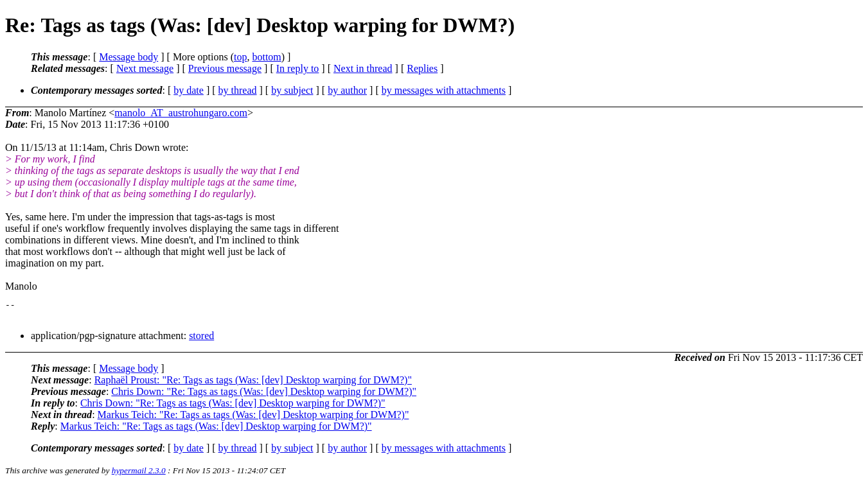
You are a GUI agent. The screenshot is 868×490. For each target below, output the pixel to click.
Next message (145, 68)
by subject (292, 90)
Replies (422, 68)
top (240, 57)
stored (201, 339)
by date (189, 90)
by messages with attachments (444, 90)
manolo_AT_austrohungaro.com (181, 113)
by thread (238, 90)
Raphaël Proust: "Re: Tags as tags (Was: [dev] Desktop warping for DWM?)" (253, 384)
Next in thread (363, 68)
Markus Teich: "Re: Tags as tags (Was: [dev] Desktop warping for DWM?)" (253, 418)
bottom (266, 57)
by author (347, 90)
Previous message (225, 68)
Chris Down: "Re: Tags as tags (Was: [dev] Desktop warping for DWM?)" (264, 395)
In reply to (298, 68)
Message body (128, 57)
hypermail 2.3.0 (139, 474)
